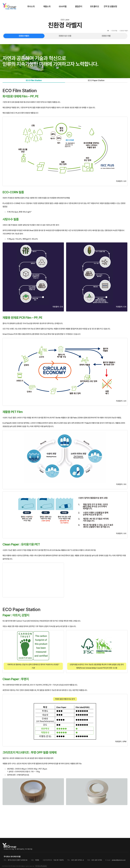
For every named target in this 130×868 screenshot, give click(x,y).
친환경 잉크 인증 (65, 36)
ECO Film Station (34, 80)
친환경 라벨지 (24, 36)
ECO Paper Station (96, 80)
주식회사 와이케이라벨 (9, 6)
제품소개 (47, 6)
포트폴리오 (94, 6)
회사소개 (31, 6)
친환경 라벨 (106, 36)
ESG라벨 (63, 6)
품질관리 (79, 6)
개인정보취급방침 (41, 866)
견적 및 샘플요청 (110, 6)
